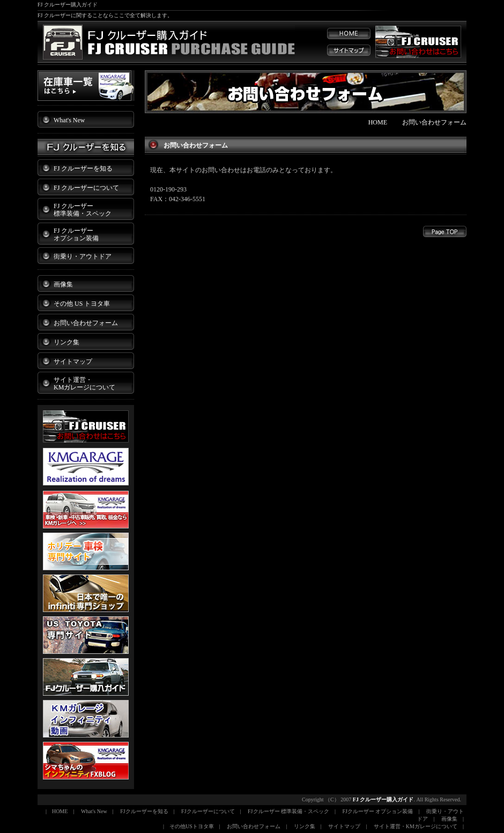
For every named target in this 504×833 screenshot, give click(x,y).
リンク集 (66, 342)
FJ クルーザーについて (86, 188)
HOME (378, 122)
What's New (69, 120)
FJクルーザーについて (208, 811)
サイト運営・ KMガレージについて (84, 384)
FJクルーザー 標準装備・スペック (288, 811)
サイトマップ (73, 362)
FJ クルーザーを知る (83, 168)
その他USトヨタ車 (192, 826)
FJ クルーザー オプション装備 (76, 234)
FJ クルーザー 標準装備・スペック (83, 210)
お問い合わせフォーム (86, 323)
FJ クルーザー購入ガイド (383, 799)
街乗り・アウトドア (83, 256)
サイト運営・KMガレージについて (416, 826)
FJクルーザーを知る (144, 811)
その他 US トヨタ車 (82, 304)
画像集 (63, 284)
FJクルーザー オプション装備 (378, 811)
